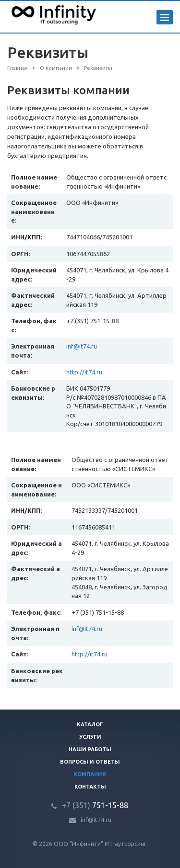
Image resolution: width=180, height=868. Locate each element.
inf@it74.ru (82, 346)
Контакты (90, 787)
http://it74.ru (84, 372)
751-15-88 (95, 805)
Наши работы (90, 749)
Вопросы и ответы (90, 762)
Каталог (90, 724)
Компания (90, 774)
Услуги (90, 737)
